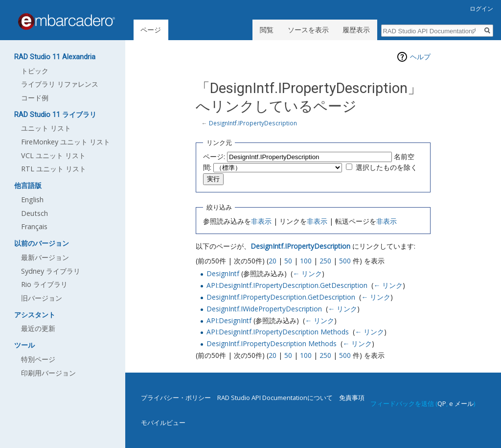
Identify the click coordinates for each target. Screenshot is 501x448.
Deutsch (34, 213)
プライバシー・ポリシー (176, 398)
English (32, 200)
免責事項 (352, 398)
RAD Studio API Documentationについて (275, 398)
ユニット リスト (46, 128)
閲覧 (267, 30)
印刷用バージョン (48, 373)
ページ (151, 30)
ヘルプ (420, 57)
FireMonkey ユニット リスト (66, 142)
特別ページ (38, 359)
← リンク (307, 273)
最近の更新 (38, 328)
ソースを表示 (308, 30)
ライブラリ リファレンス (60, 84)
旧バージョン (42, 298)
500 (345, 261)
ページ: (214, 156)
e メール (461, 403)
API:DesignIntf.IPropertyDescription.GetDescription (287, 285)
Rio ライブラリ (44, 284)
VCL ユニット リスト (53, 155)
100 (306, 261)
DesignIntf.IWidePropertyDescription (264, 309)
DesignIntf (223, 273)
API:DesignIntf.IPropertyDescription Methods (278, 332)
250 (325, 261)
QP (442, 403)
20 (273, 261)
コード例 (35, 98)
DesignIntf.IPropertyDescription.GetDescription (281, 297)
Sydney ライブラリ (51, 271)
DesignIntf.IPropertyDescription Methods (272, 343)
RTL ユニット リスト (54, 169)
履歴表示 (356, 30)
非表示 (261, 221)
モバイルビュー (163, 423)
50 (288, 261)
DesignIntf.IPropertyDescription (253, 123)
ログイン (481, 9)
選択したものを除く (387, 167)
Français (34, 226)
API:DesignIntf (229, 320)
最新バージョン (45, 257)
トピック (35, 71)
